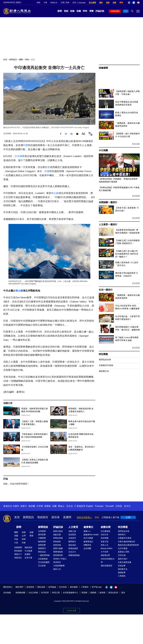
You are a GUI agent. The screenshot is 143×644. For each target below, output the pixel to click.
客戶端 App (97, 587)
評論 (16, 539)
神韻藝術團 (20, 593)
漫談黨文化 (104, 371)
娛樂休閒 (106, 527)
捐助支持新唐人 (84, 517)
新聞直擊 (42, 545)
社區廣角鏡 (43, 559)
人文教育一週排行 (108, 225)
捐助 (108, 3)
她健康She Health (91, 535)
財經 (24, 539)
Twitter (134, 3)
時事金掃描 (58, 538)
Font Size (83, 133)
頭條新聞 (103, 68)
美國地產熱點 (74, 555)
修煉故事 (122, 572)
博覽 (91, 11)
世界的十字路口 (60, 559)
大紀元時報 (33, 593)
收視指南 (30, 587)
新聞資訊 (13, 60)
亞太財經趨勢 (44, 562)
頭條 (72, 11)
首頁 (5, 60)
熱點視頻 (28, 547)
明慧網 (84, 593)
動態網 (93, 593)
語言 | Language (79, 3)
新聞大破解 (58, 548)
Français (99, 506)
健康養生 (88, 527)
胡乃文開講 (88, 538)
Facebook (129, 3)
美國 (16, 536)
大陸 (16, 543)
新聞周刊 (42, 548)
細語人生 (57, 569)
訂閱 (128, 517)
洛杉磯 (32, 506)
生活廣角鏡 (105, 531)
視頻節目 (43, 517)
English (90, 506)
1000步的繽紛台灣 (108, 560)
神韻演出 (18, 558)
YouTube (138, 3)
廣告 (101, 3)
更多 (123, 593)
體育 (32, 536)
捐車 (114, 3)
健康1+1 (87, 531)
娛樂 (32, 532)
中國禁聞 (42, 538)
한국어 (127, 506)
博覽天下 (18, 554)
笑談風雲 (72, 535)
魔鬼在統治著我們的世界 (128, 545)
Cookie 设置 (71, 611)
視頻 (66, 11)
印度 (25, 145)
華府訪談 (42, 552)
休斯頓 (47, 506)
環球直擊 (42, 535)
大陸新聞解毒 (59, 566)
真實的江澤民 (124, 552)
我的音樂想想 (106, 566)
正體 (62, 3)
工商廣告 (122, 576)
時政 (27, 60)
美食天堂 (105, 542)
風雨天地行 (123, 559)
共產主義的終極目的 (126, 542)
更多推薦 (136, 196)
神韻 (38, 3)
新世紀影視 (113, 593)
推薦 (79, 11)
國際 (21, 60)
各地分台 (54, 3)
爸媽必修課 (73, 548)
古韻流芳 (72, 538)
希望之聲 (56, 593)
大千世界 (105, 552)
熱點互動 (57, 535)
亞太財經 (42, 566)
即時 (85, 11)
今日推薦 (103, 150)
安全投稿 (63, 587)
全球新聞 (42, 531)
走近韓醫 (87, 548)
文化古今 (72, 552)
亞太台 (70, 506)
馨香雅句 (72, 542)
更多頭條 (136, 144)
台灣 (24, 536)
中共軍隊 (20, 156)
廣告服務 (74, 587)
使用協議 (52, 587)
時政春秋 (57, 542)
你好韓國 (105, 538)
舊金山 (61, 506)
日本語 (119, 506)
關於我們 (19, 587)
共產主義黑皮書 (125, 562)
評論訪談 (100, 11)
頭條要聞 (18, 547)
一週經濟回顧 (44, 555)
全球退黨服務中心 (71, 593)
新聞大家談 (58, 531)
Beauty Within (107, 548)
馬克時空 (57, 562)
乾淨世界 (45, 593)
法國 (54, 506)
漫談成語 (72, 545)
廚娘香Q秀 (105, 555)
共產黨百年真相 (106, 365)
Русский (110, 506)
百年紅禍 (122, 555)
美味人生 (105, 545)
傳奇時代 (122, 535)
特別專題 (103, 354)
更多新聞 (136, 218)
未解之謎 (72, 531)
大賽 (45, 3)
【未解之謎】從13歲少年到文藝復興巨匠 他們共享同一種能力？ (127, 254)
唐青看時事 (58, 555)
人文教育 (73, 527)
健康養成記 (88, 542)
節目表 (56, 517)
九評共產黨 (123, 548)
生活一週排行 (106, 290)
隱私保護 (41, 587)
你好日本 (105, 535)
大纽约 (16, 506)
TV (126, 11)
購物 (121, 3)
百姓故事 (122, 566)
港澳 (24, 532)
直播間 (67, 517)
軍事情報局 (58, 552)
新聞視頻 (43, 527)
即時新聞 (18, 551)
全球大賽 (28, 558)
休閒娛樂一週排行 (108, 202)
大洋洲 (40, 506)
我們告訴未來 (105, 360)
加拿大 (24, 506)
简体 (68, 3)
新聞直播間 (115, 11)
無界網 (102, 593)
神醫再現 (87, 545)
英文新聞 (92, 3)
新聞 (60, 11)
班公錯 (55, 193)
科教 (24, 543)
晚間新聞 (42, 542)
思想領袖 (57, 545)
